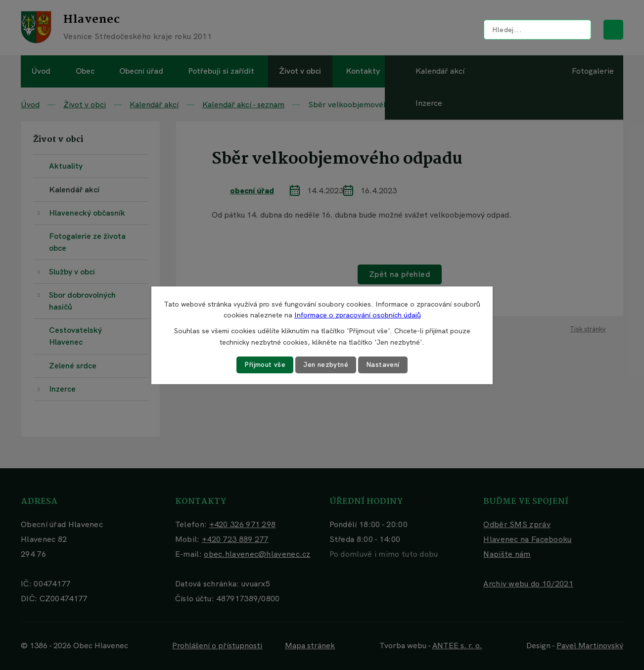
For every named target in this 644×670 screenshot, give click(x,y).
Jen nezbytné (326, 364)
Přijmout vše (264, 364)
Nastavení (384, 364)
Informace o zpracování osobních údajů (358, 315)
